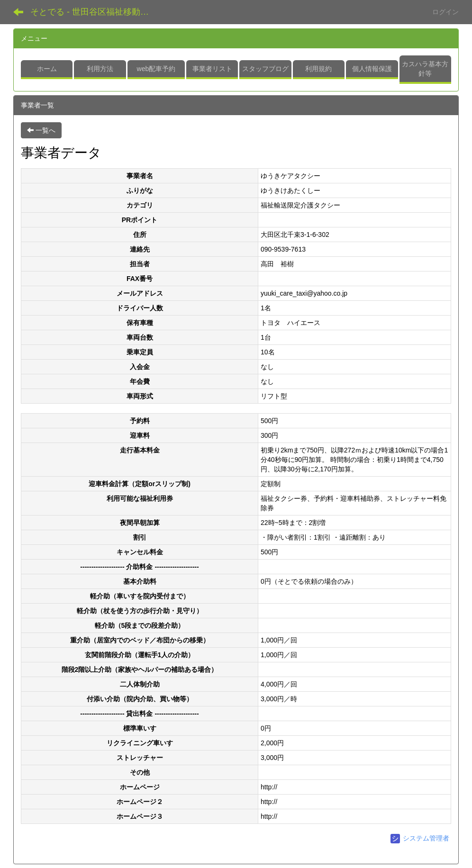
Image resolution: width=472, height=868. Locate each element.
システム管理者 (420, 838)
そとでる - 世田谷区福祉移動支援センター (93, 12)
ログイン (445, 12)
